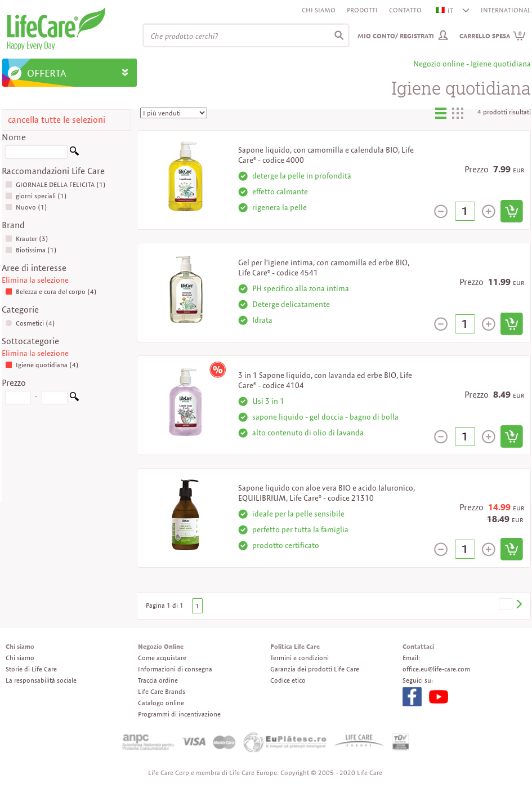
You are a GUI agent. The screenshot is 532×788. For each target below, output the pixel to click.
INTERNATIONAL (506, 10)
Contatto (405, 10)
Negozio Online (161, 646)
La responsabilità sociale (41, 680)
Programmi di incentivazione (179, 714)
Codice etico (288, 680)
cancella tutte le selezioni (57, 120)
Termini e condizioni (299, 658)
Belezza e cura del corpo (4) (51, 291)
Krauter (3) (27, 239)
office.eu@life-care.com (436, 669)
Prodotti (362, 10)
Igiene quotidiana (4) (42, 365)
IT (445, 10)
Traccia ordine (158, 680)
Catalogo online (161, 703)
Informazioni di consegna (175, 669)
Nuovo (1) (26, 207)
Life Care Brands (162, 691)
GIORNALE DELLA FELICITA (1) (55, 184)
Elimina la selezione (35, 280)
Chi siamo (319, 10)
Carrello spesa (493, 36)
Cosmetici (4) (30, 323)
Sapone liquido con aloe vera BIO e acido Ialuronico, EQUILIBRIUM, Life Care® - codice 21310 (327, 493)
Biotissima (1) (31, 250)
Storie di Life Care (31, 669)
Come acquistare (162, 658)
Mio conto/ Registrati (396, 36)
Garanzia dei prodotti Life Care (315, 669)
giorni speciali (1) (36, 196)
